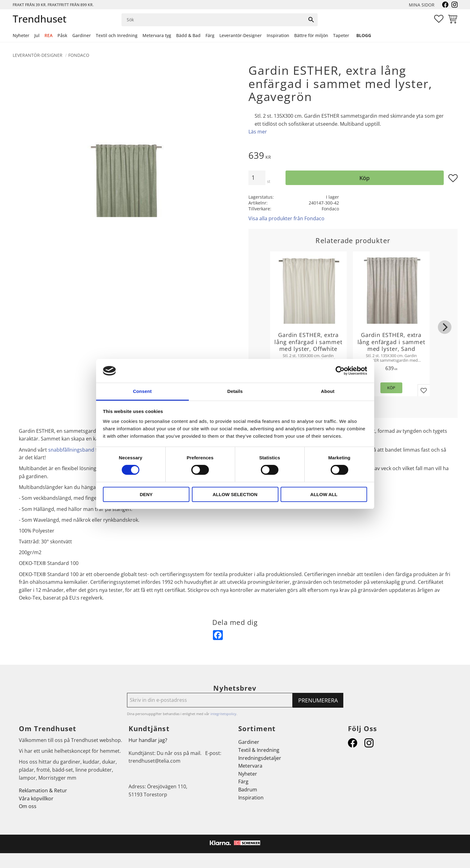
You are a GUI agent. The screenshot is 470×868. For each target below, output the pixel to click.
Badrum (248, 790)
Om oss (28, 806)
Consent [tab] (142, 391)
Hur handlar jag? (148, 740)
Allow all (324, 494)
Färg (243, 782)
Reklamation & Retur (43, 790)
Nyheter (248, 774)
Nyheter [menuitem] (21, 35)
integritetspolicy (223, 714)
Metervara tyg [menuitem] (157, 35)
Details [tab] (235, 391)
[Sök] (311, 20)
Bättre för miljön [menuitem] (311, 35)
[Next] (445, 327)
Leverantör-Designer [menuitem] (241, 35)
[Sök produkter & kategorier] (213, 20)
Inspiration (251, 798)
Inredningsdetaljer (260, 758)
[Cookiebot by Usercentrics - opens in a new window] (340, 371)
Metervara (250, 766)
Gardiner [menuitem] (82, 35)
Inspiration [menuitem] (278, 35)
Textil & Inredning (259, 750)
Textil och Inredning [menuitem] (117, 35)
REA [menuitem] (49, 35)
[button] (439, 19)
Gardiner (249, 742)
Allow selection (235, 494)
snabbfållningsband (71, 450)
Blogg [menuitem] (364, 35)
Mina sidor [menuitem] (422, 5)
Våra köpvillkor (36, 798)
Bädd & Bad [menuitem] (188, 35)
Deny (146, 494)
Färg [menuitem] (210, 35)
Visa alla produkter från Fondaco (286, 218)
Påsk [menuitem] (62, 35)
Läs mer (258, 132)
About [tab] (328, 391)
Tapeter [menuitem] (341, 35)
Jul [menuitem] (37, 35)
